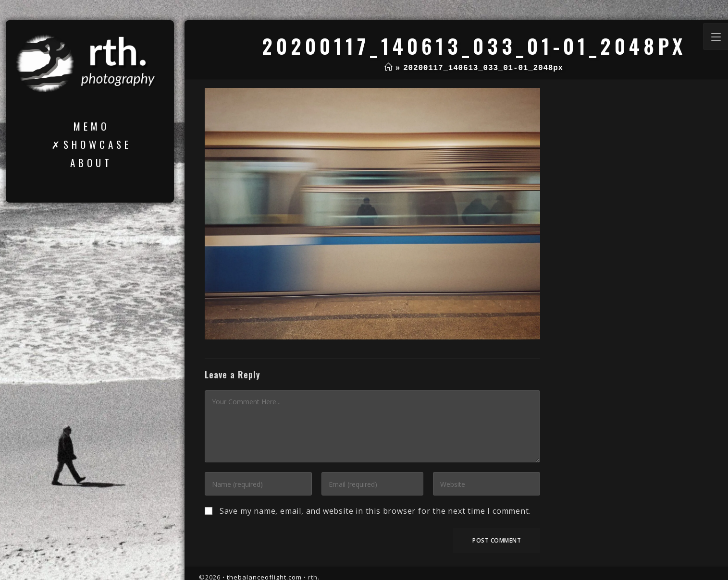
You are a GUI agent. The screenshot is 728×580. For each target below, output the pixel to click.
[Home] (389, 68)
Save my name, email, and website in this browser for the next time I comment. (375, 511)
